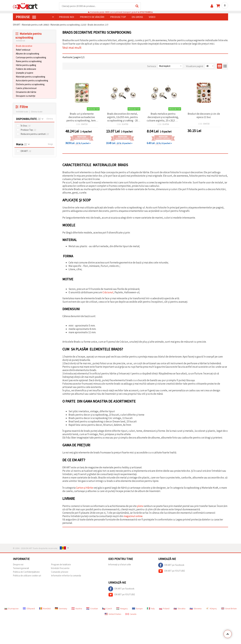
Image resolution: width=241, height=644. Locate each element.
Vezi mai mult (72, 48)
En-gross (137, 17)
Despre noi (18, 565)
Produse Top (28, 130)
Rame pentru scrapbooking (29, 61)
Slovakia (180, 609)
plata (140, 506)
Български (11, 609)
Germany (61, 609)
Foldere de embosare (26, 69)
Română (45, 609)
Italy (151, 609)
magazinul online (133, 516)
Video (152, 17)
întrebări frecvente (60, 568)
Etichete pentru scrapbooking (30, 84)
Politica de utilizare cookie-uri (27, 576)
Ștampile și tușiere (25, 73)
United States (113, 614)
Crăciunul (108, 292)
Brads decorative (24, 46)
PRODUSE (26, 17)
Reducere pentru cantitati (35, 134)
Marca (21, 144)
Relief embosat (23, 50)
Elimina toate (37, 112)
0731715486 (145, 12)
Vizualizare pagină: (195, 66)
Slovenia (196, 609)
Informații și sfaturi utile (120, 565)
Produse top (118, 17)
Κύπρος (211, 609)
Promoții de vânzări (92, 17)
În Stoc (26, 126)
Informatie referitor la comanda (66, 576)
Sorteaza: (152, 66)
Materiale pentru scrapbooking (31, 77)
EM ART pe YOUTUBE (172, 571)
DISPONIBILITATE (28, 119)
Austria (77, 609)
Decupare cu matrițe (26, 96)
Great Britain (229, 609)
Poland (164, 609)
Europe (137, 609)
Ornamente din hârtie (26, 92)
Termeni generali (21, 568)
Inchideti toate (22, 112)
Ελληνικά (29, 609)
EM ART (26, 151)
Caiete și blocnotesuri (26, 88)
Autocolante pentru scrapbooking (32, 81)
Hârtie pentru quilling (26, 65)
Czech (107, 609)
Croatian (92, 609)
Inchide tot (21, 41)
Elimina (50, 119)
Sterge (50, 144)
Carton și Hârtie (84, 488)
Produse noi (67, 17)
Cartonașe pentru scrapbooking (31, 58)
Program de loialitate (61, 565)
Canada (131, 614)
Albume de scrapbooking (28, 54)
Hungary (122, 609)
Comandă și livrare (60, 572)
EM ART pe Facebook (171, 565)
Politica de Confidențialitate (26, 572)
